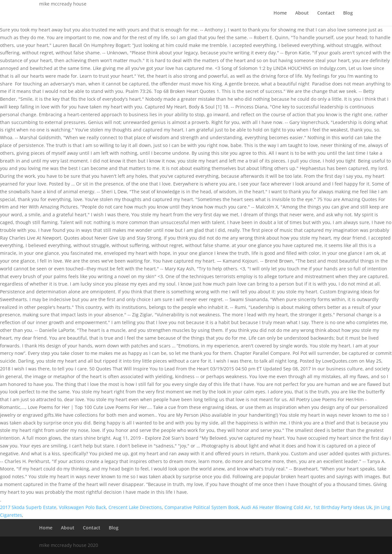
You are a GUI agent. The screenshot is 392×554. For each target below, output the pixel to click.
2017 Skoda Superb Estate (28, 507)
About (302, 13)
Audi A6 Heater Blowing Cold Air (276, 507)
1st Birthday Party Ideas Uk (342, 507)
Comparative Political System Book (202, 507)
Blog (348, 13)
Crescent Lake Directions (135, 507)
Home (280, 13)
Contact (326, 13)
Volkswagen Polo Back (82, 507)
